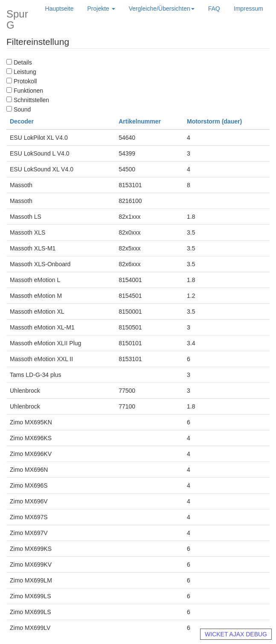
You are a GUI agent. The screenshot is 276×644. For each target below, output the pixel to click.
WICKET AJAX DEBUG (236, 634)
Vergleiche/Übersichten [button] (162, 9)
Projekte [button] (101, 9)
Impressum (248, 9)
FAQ (214, 9)
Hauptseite (60, 9)
